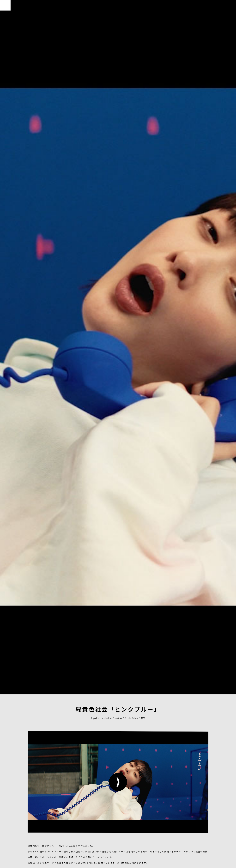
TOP (5, 16)
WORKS (5, 38)
